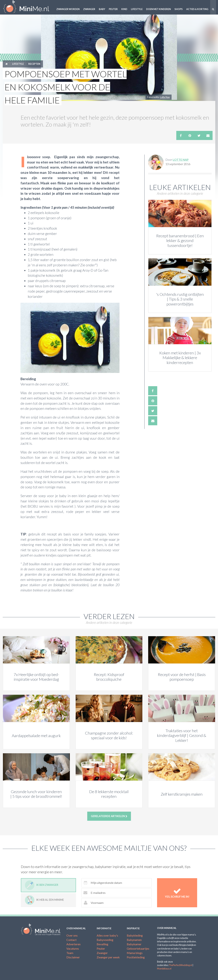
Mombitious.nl (164, 969)
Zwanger (89, 9)
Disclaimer (73, 957)
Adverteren (73, 944)
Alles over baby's (107, 935)
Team (70, 953)
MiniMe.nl (27, 7)
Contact (71, 940)
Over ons (72, 935)
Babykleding (135, 935)
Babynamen (134, 940)
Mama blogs (135, 953)
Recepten (34, 64)
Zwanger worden (68, 9)
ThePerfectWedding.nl (180, 965)
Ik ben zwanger (42, 885)
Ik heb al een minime (44, 900)
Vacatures (73, 948)
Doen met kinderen (159, 9)
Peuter (113, 9)
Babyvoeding (105, 940)
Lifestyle (137, 9)
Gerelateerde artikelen (109, 816)
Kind (124, 9)
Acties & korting (197, 9)
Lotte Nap (165, 97)
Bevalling (102, 944)
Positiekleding (136, 957)
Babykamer (134, 944)
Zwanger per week (108, 957)
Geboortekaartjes (138, 948)
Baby (102, 9)
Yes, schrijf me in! (177, 893)
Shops (179, 9)
